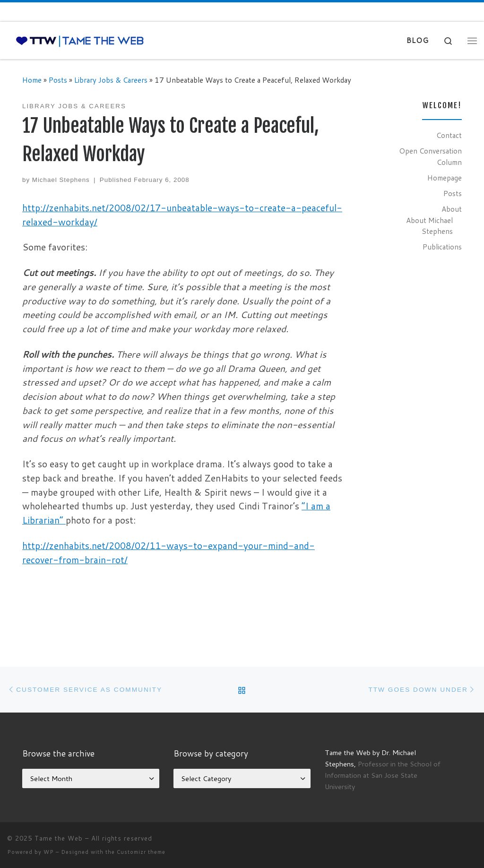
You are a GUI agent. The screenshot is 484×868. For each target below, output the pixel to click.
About (452, 209)
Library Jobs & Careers (111, 80)
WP (49, 852)
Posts (58, 80)
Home (32, 80)
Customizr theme (141, 852)
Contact (449, 135)
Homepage (445, 178)
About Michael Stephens (429, 226)
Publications (442, 247)
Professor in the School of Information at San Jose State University (383, 775)
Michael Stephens (61, 180)
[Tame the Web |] (80, 40)
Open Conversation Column (430, 156)
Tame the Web (59, 838)
